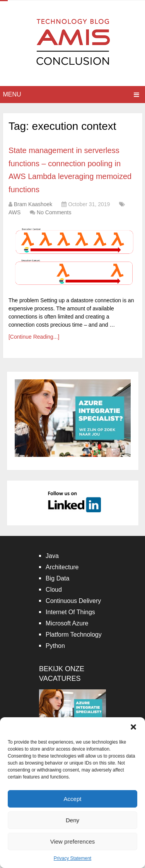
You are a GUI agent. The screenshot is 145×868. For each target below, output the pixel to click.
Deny (72, 820)
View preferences (73, 841)
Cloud (54, 590)
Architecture (62, 567)
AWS (14, 212)
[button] (133, 727)
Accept (73, 799)
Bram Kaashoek (33, 204)
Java (52, 556)
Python (55, 646)
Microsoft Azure (67, 623)
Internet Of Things (70, 612)
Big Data (57, 578)
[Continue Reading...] (34, 337)
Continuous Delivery (73, 601)
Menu (12, 94)
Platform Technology (74, 635)
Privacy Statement (72, 858)
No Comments (54, 212)
